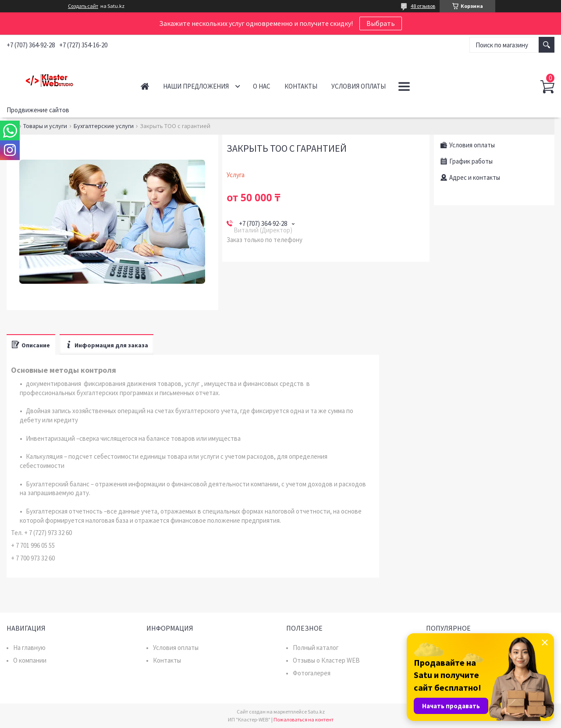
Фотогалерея (312, 673)
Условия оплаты (359, 86)
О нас (262, 86)
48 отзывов (423, 6)
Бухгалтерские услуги (104, 126)
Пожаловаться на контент (304, 719)
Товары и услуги (45, 126)
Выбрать (381, 23)
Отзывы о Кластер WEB (326, 660)
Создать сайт (83, 6)
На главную (29, 648)
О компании (30, 660)
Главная (145, 86)
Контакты (301, 86)
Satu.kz (316, 712)
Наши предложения (196, 86)
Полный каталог (316, 648)
